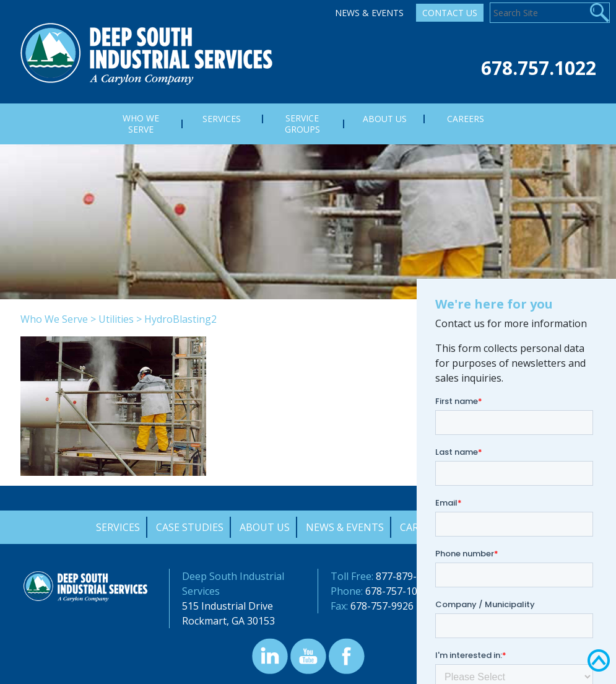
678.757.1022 (539, 68)
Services (118, 527)
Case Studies (190, 527)
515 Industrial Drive (228, 606)
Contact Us (450, 13)
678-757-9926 (382, 606)
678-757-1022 (397, 591)
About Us (265, 527)
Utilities (116, 319)
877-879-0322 (407, 576)
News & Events (369, 13)
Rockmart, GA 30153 (228, 621)
